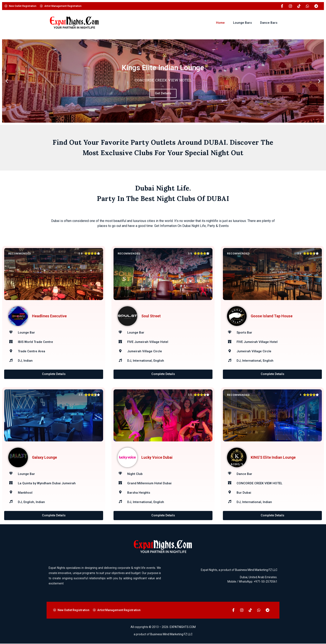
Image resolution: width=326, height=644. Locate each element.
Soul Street (151, 316)
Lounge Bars (242, 23)
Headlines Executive (49, 316)
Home (220, 23)
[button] (7, 81)
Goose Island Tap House (272, 316)
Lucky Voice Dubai (157, 457)
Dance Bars (269, 23)
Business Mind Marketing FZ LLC (256, 570)
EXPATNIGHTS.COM (183, 627)
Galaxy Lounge (44, 457)
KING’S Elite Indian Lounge (273, 457)
